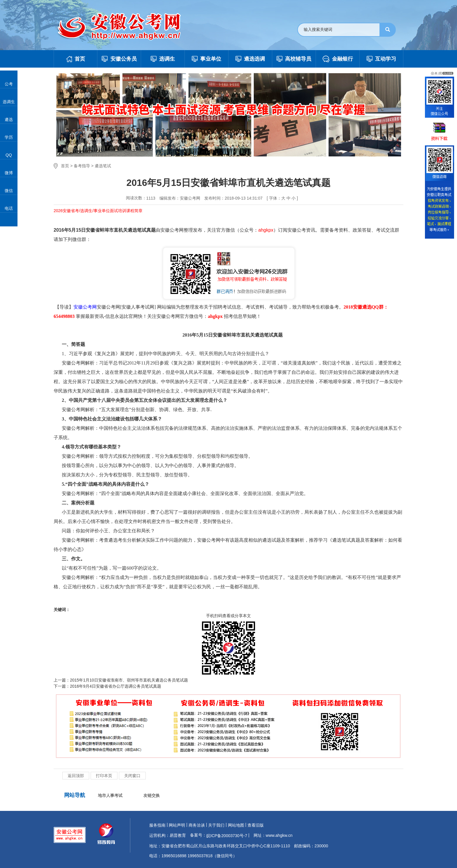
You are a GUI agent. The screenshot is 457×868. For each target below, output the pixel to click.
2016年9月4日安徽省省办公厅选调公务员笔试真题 (116, 686)
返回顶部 (76, 776)
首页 (65, 166)
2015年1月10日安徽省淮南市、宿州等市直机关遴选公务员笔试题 (129, 680)
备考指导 (82, 166)
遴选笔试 (103, 166)
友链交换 (152, 795)
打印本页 (104, 776)
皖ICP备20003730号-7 (227, 836)
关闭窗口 (132, 776)
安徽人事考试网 (138, 307)
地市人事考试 (110, 795)
